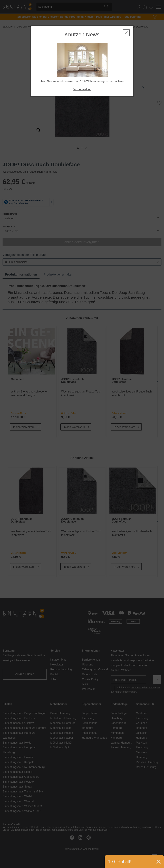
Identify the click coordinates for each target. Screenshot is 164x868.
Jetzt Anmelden (82, 89)
